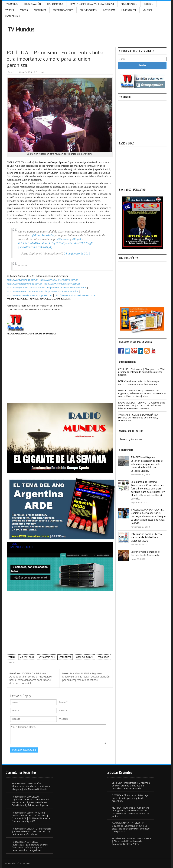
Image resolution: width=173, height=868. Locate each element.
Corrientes (65, 657)
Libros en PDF (129, 10)
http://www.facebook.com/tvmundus (67, 288)
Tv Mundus (23, 266)
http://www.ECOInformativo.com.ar (59, 280)
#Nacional (63, 239)
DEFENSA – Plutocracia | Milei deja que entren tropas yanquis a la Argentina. (139, 383)
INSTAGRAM (109, 10)
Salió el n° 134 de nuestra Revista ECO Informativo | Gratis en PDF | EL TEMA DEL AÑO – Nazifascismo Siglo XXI (31, 817)
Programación (32, 4)
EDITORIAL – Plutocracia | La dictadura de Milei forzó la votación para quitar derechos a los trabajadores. (30, 846)
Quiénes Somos (88, 10)
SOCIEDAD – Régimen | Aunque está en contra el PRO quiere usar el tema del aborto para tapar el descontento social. (31, 678)
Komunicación (129, 4)
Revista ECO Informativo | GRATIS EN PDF (92, 4)
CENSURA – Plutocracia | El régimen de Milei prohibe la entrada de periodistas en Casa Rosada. (142, 372)
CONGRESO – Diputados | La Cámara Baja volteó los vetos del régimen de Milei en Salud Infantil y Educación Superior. (31, 801)
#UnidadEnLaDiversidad (33, 243)
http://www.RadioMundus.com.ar (24, 284)
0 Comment (39, 72)
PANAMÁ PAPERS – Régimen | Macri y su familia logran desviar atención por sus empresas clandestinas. (86, 677)
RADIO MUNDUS (55, 4)
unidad (12, 662)
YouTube (148, 10)
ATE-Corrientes (47, 657)
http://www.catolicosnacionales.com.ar (75, 295)
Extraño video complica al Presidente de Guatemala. (146, 553)
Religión (148, 4)
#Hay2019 (55, 243)
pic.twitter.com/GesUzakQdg (35, 247)
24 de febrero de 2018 (77, 254)
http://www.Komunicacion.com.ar (62, 284)
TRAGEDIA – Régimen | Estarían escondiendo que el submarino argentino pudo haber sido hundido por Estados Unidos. (147, 464)
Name (63, 702)
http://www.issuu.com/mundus (62, 291)
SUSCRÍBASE (40, 10)
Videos (24, 10)
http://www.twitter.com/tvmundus (25, 291)
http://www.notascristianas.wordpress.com (30, 295)
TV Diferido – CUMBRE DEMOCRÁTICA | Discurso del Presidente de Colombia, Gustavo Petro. (139, 418)
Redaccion (12, 72)
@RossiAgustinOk (43, 235)
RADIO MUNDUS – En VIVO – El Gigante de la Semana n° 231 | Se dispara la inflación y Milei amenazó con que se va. (142, 405)
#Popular (78, 239)
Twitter (10, 10)
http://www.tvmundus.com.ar (22, 280)
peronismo (103, 657)
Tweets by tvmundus (131, 439)
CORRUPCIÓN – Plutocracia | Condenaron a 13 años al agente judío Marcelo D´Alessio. (31, 786)
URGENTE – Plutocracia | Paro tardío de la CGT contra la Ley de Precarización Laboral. (32, 831)
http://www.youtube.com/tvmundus (26, 288)
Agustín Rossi (27, 657)
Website (64, 719)
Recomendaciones (63, 10)
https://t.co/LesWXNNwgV (77, 243)
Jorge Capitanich (84, 657)
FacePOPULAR (13, 16)
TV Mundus (12, 4)
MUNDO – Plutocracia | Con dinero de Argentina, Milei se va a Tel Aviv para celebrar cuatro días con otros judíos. (142, 393)
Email (62, 711)
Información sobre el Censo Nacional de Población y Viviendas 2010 (146, 537)
